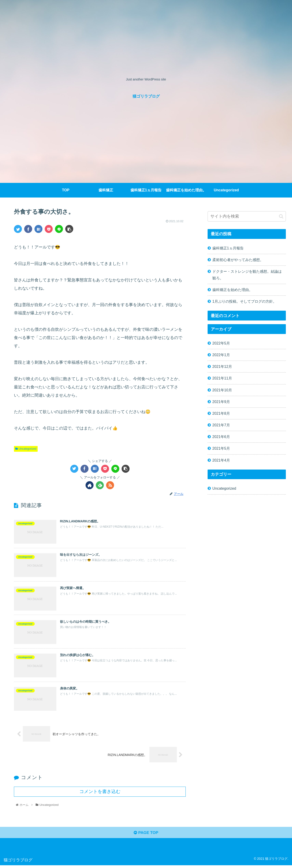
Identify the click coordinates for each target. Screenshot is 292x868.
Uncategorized (26, 449)
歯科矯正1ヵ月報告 (228, 248)
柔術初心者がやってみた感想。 (238, 260)
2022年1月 (221, 355)
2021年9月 (221, 402)
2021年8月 (221, 413)
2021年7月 (221, 425)
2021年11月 (222, 378)
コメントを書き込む (100, 793)
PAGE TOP (146, 835)
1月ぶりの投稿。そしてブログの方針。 (244, 301)
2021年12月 (222, 366)
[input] (247, 216)
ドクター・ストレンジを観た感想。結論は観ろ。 (247, 275)
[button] (281, 216)
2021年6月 (221, 437)
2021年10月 (222, 390)
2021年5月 (221, 448)
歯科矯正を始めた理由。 (232, 290)
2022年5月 (221, 343)
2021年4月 (221, 460)
